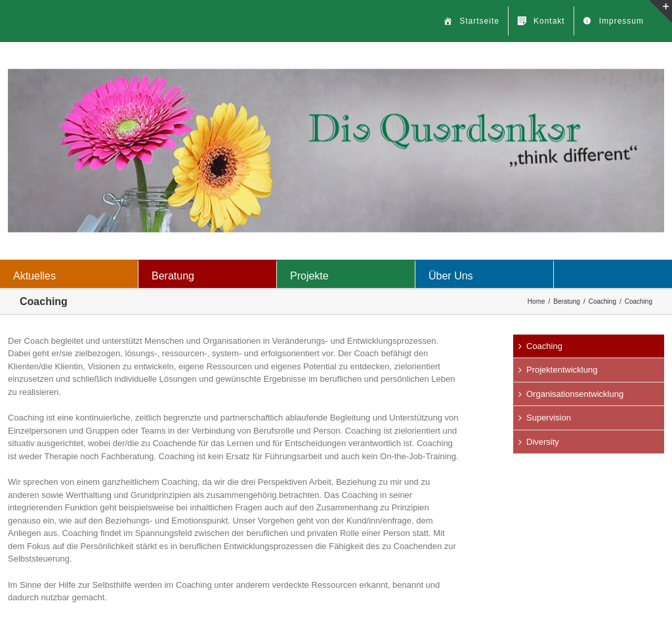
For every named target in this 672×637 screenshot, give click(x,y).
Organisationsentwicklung (575, 394)
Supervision (549, 418)
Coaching (544, 346)
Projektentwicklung (562, 370)
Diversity (543, 442)
